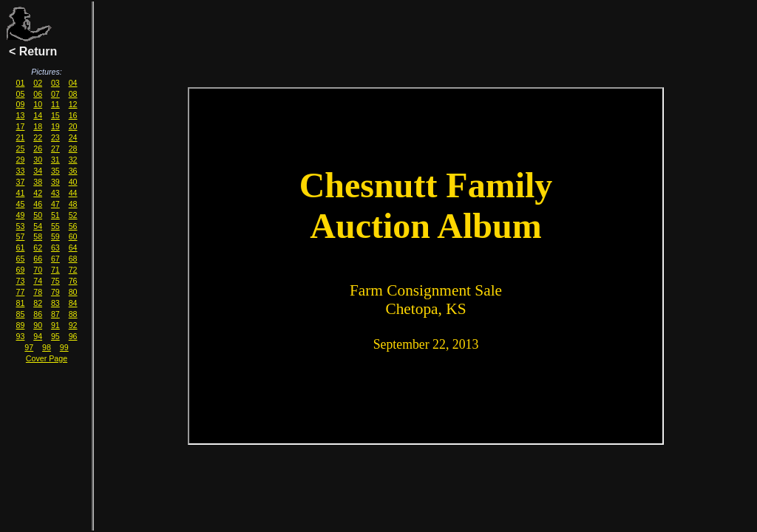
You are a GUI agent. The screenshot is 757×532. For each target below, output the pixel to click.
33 (21, 171)
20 (73, 126)
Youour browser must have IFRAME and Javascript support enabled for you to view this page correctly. (426, 266)
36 (73, 171)
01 (21, 83)
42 (38, 193)
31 (55, 160)
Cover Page (47, 358)
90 (38, 325)
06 (38, 94)
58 (38, 236)
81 (21, 303)
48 (73, 204)
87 (55, 314)
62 (38, 248)
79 (55, 292)
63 (55, 248)
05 (21, 94)
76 (73, 281)
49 (21, 215)
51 (55, 215)
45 (21, 204)
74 (38, 281)
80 (73, 292)
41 (21, 193)
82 (38, 303)
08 (73, 94)
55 (55, 226)
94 (38, 336)
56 (73, 226)
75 (55, 281)
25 (21, 149)
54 (38, 226)
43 (55, 193)
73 (21, 281)
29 (21, 160)
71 (55, 270)
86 (38, 314)
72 (73, 270)
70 (38, 270)
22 (38, 137)
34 (38, 171)
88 (73, 314)
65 (21, 259)
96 (73, 336)
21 (21, 137)
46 (38, 204)
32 (73, 160)
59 (55, 236)
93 (21, 336)
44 (73, 193)
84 (73, 303)
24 (73, 137)
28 (73, 149)
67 (55, 259)
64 (73, 248)
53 (21, 226)
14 (38, 115)
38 (38, 182)
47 (55, 204)
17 (21, 126)
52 (73, 215)
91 (55, 325)
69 (21, 270)
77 (21, 292)
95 (55, 336)
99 (64, 347)
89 (21, 325)
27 (55, 149)
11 (55, 104)
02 (38, 83)
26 (38, 149)
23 (55, 137)
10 (38, 104)
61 (21, 248)
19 (55, 126)
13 (21, 115)
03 (55, 83)
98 (47, 347)
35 (55, 171)
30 (38, 160)
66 (38, 259)
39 (55, 182)
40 (73, 182)
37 (21, 182)
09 (21, 104)
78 (38, 292)
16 (73, 115)
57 (21, 236)
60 (73, 236)
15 (55, 115)
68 (73, 259)
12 (73, 104)
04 (73, 83)
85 (21, 314)
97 (29, 347)
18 (38, 126)
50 (38, 215)
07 (55, 94)
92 (73, 325)
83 (55, 303)
